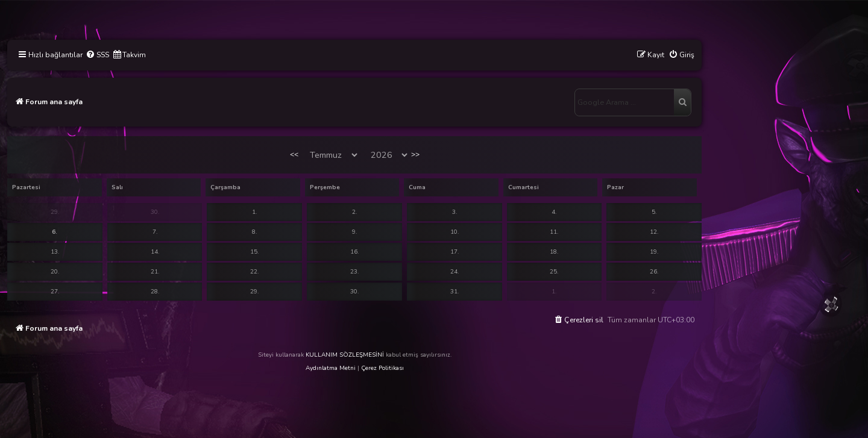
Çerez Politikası (382, 368)
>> (415, 154)
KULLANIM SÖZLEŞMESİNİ (345, 355)
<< (294, 154)
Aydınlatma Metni (331, 368)
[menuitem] (97, 55)
